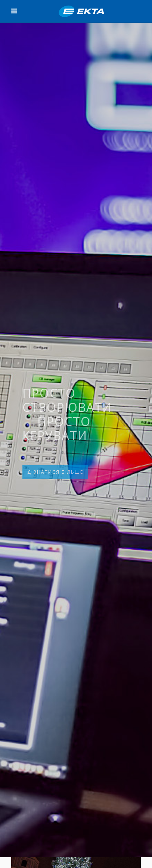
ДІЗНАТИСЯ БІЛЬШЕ (55, 472)
